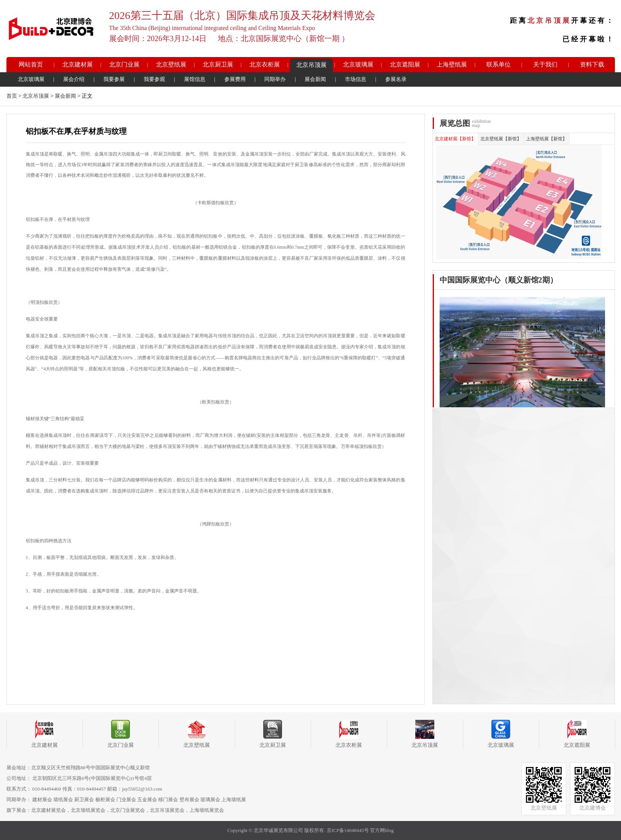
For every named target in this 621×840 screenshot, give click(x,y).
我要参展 (114, 79)
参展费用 (235, 79)
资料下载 (592, 64)
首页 (12, 96)
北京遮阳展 (405, 64)
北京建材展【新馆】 (455, 139)
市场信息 (356, 79)
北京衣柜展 (265, 64)
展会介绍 (74, 79)
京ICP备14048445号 (348, 830)
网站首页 (31, 64)
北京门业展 (124, 64)
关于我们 (545, 64)
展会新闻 (315, 79)
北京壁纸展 (171, 64)
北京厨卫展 (218, 64)
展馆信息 (195, 79)
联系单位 (499, 64)
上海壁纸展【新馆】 (546, 139)
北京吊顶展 (311, 65)
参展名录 (396, 79)
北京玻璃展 (358, 64)
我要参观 (154, 79)
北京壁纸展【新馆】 (501, 139)
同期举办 (275, 79)
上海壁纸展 (452, 64)
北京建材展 (78, 64)
